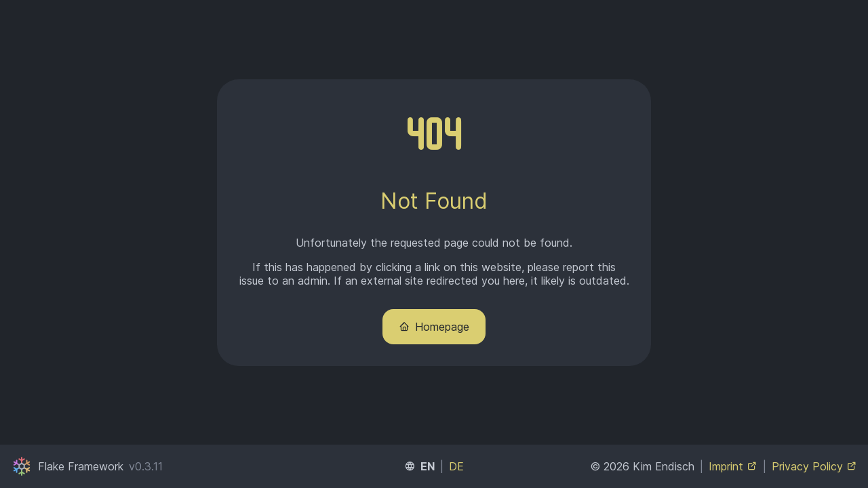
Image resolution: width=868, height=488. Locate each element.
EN (428, 466)
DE (456, 466)
